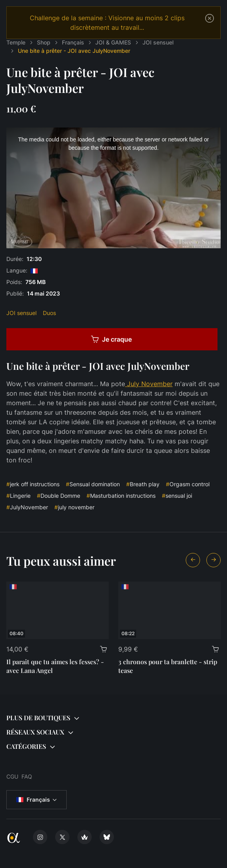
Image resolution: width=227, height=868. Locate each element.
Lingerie (18, 496)
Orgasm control (188, 484)
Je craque (111, 339)
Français (33, 800)
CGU (12, 776)
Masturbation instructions (121, 496)
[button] (113, 718)
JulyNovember (27, 507)
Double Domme (59, 496)
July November (149, 384)
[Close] (210, 18)
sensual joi (177, 496)
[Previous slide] (193, 560)
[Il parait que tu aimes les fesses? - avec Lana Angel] (58, 610)
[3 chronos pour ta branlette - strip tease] (169, 610)
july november (74, 507)
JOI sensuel (21, 313)
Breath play (143, 484)
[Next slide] (214, 560)
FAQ (27, 776)
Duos (49, 313)
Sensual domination (93, 484)
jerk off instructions (33, 484)
